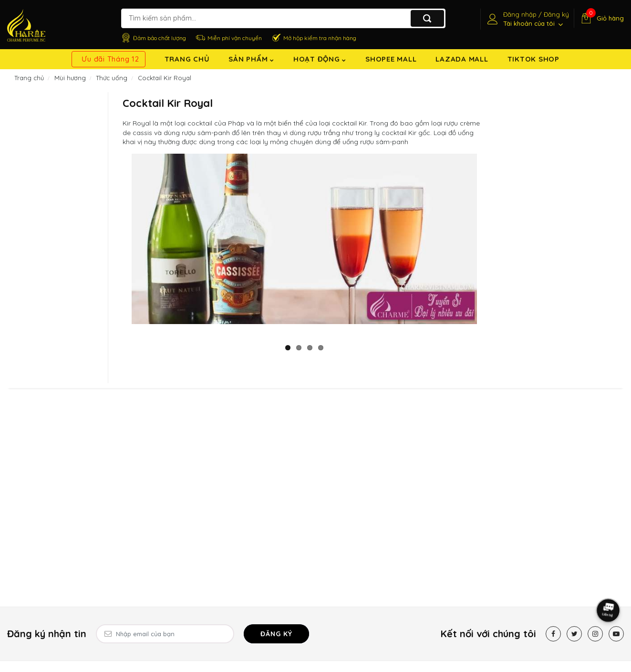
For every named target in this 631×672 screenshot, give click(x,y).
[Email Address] (165, 634)
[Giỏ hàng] (601, 18)
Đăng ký (276, 634)
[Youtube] (616, 634)
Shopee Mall (391, 59)
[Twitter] (574, 634)
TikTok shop (533, 59)
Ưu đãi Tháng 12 (110, 59)
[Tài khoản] (527, 19)
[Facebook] (553, 634)
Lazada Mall (462, 59)
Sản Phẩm (251, 59)
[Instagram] (595, 634)
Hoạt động (320, 59)
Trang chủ (187, 59)
